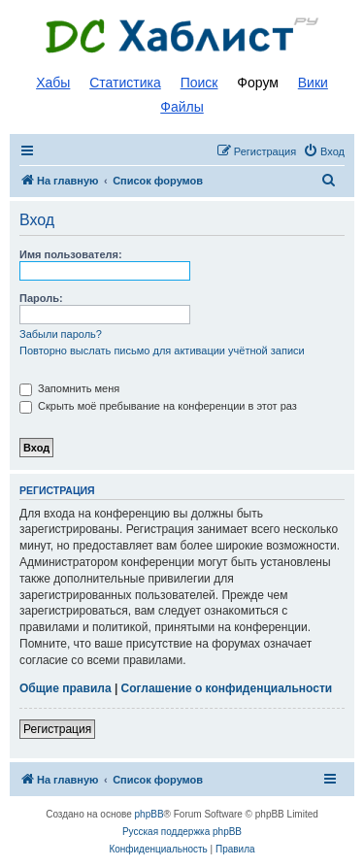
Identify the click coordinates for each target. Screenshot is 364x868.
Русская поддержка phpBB (182, 832)
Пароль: (41, 298)
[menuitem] (324, 151)
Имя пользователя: (71, 254)
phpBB (149, 814)
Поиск (199, 83)
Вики (313, 83)
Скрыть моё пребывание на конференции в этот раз (158, 406)
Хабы (53, 83)
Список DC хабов (182, 36)
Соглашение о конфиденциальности (227, 688)
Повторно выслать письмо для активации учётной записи (162, 351)
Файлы (182, 107)
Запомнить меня (69, 388)
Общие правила (66, 688)
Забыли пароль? (61, 334)
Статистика (125, 83)
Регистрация (57, 729)
